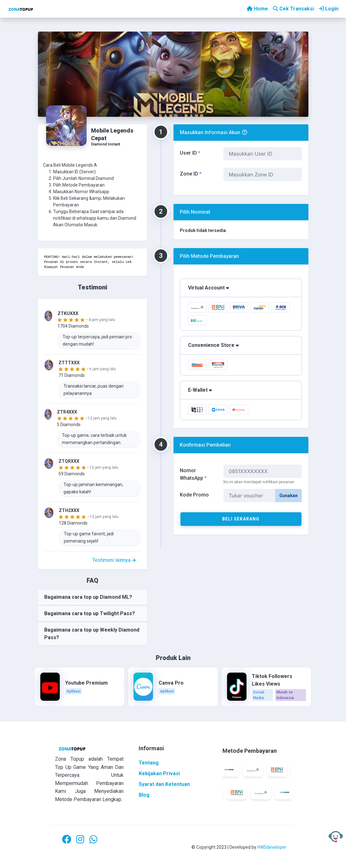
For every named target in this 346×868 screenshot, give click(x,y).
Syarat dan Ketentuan (164, 784)
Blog (144, 795)
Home (257, 9)
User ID (190, 153)
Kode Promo (194, 495)
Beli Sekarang (241, 519)
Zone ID (191, 174)
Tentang (149, 763)
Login (329, 9)
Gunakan (288, 496)
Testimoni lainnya (114, 560)
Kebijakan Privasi (159, 773)
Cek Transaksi (293, 9)
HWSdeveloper (272, 847)
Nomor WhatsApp (193, 474)
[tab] (92, 597)
